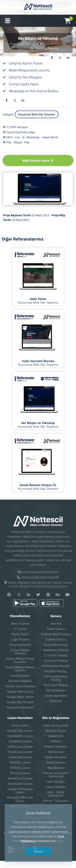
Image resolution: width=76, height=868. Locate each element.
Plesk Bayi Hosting (56, 692)
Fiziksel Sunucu (56, 647)
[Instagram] (19, 602)
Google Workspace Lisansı (20, 798)
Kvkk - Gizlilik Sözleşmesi (56, 801)
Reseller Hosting (56, 679)
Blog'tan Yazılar (56, 738)
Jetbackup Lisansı (20, 765)
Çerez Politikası (56, 794)
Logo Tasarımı (20, 647)
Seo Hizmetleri (20, 683)
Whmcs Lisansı (20, 775)
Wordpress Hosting (56, 657)
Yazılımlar (56, 708)
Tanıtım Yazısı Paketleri (20, 694)
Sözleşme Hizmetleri (20, 715)
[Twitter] (38, 602)
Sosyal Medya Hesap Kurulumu (20, 668)
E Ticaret (20, 636)
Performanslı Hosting (56, 673)
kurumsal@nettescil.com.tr (40, 579)
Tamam (38, 851)
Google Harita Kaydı (20, 699)
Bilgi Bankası (56, 775)
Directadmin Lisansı (20, 743)
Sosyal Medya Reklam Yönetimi (20, 676)
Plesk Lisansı (20, 733)
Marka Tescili (20, 642)
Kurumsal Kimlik (20, 652)
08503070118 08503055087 (40, 585)
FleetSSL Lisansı (20, 770)
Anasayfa (16, 44)
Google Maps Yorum (20, 704)
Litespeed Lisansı (20, 749)
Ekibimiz (56, 749)
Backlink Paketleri (20, 688)
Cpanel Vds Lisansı (20, 738)
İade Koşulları (56, 789)
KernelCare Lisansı (20, 786)
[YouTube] (67, 602)
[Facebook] (9, 602)
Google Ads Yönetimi (20, 710)
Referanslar (32, 44)
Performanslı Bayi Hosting (56, 686)
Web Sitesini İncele (38, 160)
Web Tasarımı (20, 631)
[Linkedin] (29, 602)
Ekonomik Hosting (56, 652)
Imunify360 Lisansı (20, 791)
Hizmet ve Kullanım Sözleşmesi (56, 782)
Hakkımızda (56, 743)
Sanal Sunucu (56, 636)
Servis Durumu (56, 770)
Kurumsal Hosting (56, 668)
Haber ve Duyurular (56, 733)
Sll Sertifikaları (56, 698)
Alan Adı (56, 631)
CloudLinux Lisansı (20, 759)
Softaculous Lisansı (20, 754)
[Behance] (58, 602)
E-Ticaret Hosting (56, 663)
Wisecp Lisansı (20, 780)
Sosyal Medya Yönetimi (20, 659)
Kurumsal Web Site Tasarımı (37, 114)
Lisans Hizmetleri (56, 703)
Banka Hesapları (56, 765)
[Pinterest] (48, 602)
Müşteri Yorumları (56, 754)
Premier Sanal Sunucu (56, 642)
